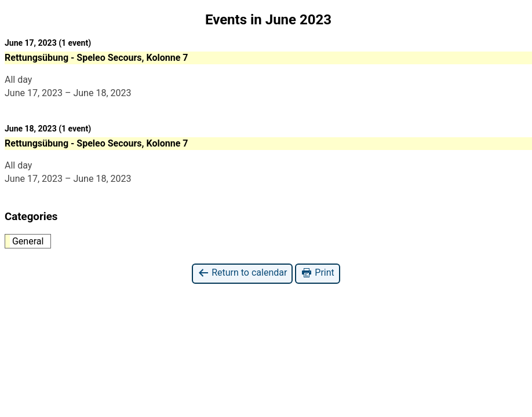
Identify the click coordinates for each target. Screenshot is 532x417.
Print (317, 273)
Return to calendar (242, 273)
